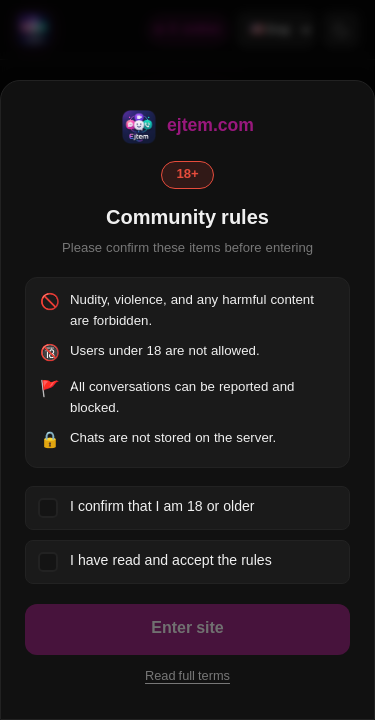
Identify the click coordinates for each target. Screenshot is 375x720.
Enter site (187, 629)
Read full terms (187, 677)
